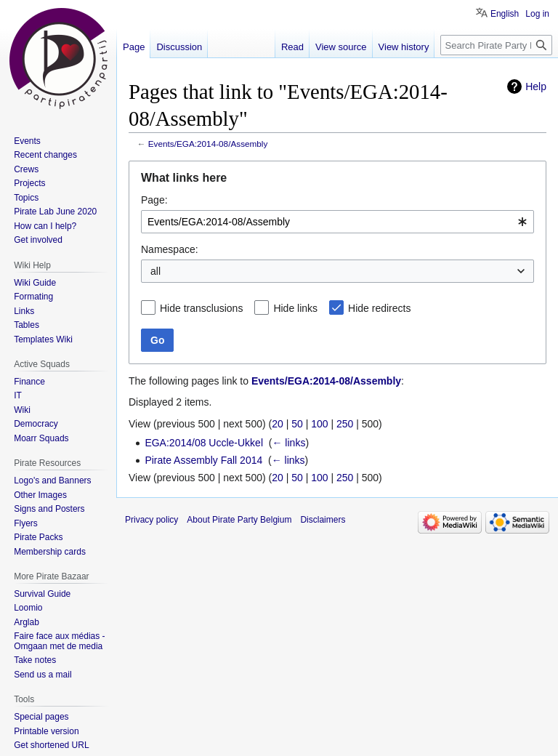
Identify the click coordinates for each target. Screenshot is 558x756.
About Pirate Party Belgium (239, 520)
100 (319, 424)
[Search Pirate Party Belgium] (496, 45)
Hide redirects (379, 308)
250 (345, 424)
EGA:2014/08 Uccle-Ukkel (204, 443)
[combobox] (337, 222)
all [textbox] (155, 271)
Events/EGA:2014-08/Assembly (208, 144)
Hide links (295, 308)
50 (297, 424)
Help (536, 87)
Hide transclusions (201, 308)
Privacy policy (151, 520)
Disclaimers (323, 520)
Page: (154, 200)
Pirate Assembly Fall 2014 (203, 460)
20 (278, 424)
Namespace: (170, 249)
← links (288, 443)
